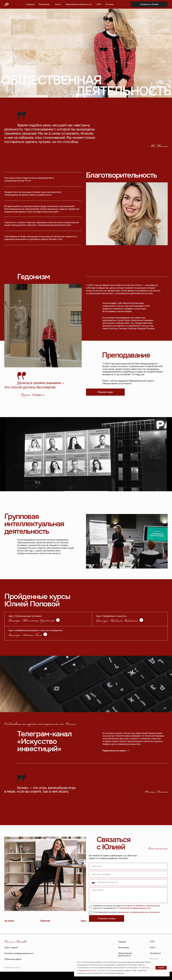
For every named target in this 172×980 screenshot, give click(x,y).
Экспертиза (44, 4)
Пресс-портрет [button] (11, 948)
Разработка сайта (12, 968)
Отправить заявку (107, 919)
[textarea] (128, 895)
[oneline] (128, 874)
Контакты (110, 4)
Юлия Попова (16, 942)
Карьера (30, 4)
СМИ (99, 4)
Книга (58, 4)
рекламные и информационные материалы (139, 912)
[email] (128, 866)
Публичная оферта (13, 959)
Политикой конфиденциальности (135, 908)
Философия (124, 948)
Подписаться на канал (114, 751)
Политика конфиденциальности (19, 953)
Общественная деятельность (79, 4)
